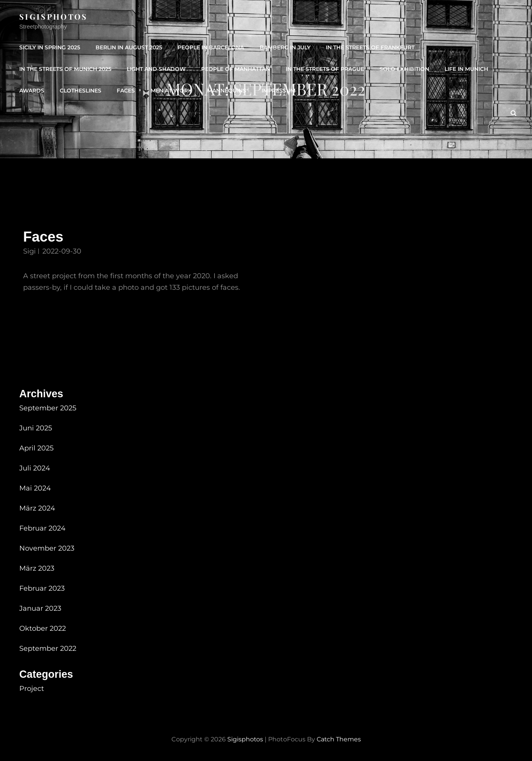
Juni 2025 (36, 428)
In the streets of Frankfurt (370, 47)
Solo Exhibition (404, 69)
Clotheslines (81, 91)
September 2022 (48, 648)
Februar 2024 (42, 528)
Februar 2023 (42, 588)
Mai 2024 (35, 488)
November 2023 (47, 548)
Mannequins (226, 91)
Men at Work (171, 91)
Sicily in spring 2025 (50, 47)
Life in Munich (466, 69)
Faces (126, 91)
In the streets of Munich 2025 (65, 69)
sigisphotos (54, 16)
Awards (32, 91)
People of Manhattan (236, 69)
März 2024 (37, 508)
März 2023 (37, 568)
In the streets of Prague (325, 69)
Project (32, 689)
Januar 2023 (40, 608)
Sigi (29, 251)
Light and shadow (156, 69)
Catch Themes (339, 739)
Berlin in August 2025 (129, 47)
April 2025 (36, 448)
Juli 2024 (35, 468)
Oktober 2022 (43, 628)
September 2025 (48, 408)
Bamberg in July (285, 47)
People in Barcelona (211, 47)
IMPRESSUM (278, 91)
